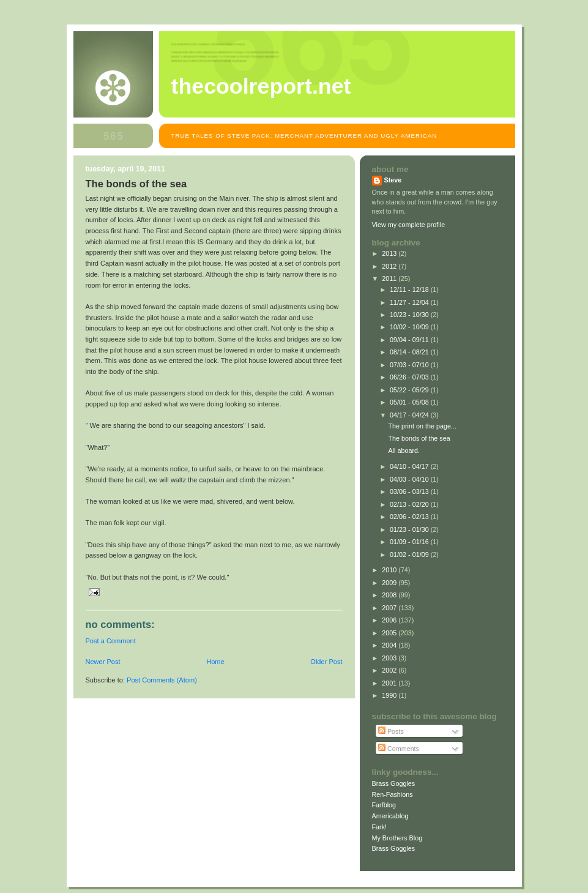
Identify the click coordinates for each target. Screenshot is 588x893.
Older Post (326, 662)
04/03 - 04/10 (410, 479)
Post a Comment (111, 641)
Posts (391, 731)
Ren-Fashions (393, 794)
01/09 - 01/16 (410, 542)
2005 (390, 633)
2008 (390, 595)
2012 (390, 266)
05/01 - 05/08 (410, 402)
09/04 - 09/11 (410, 340)
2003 (390, 658)
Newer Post (103, 662)
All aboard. (404, 450)
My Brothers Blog (397, 838)
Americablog (390, 816)
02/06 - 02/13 (410, 517)
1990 (390, 695)
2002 (390, 670)
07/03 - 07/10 (410, 365)
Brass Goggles (394, 783)
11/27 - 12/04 (410, 302)
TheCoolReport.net (261, 86)
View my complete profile (409, 225)
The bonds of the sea (419, 438)
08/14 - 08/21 (410, 352)
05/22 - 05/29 (410, 390)
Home (215, 662)
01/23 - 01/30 (410, 529)
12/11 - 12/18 (410, 290)
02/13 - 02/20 (410, 504)
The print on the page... (422, 426)
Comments (399, 749)
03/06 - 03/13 (410, 491)
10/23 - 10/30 (410, 315)
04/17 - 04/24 (410, 415)
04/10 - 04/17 (410, 466)
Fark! (380, 827)
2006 (390, 620)
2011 (390, 278)
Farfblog (384, 805)
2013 (390, 253)
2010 (390, 570)
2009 (390, 583)
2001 (390, 683)
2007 (390, 608)
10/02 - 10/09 (410, 327)
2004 (390, 645)
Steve (393, 180)
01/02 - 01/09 (410, 555)
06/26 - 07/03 (410, 377)
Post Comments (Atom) (162, 680)
